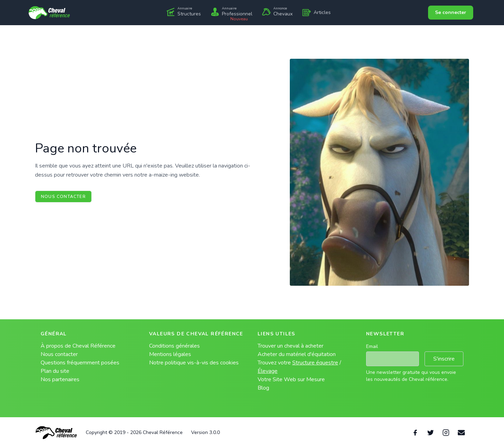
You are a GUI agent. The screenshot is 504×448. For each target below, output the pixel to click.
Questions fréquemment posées (80, 363)
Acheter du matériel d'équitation (297, 354)
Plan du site (55, 371)
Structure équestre (315, 363)
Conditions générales (174, 346)
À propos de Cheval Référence (78, 346)
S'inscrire (444, 359)
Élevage (268, 371)
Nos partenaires (60, 379)
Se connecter (451, 12)
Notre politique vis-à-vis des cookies (194, 363)
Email (372, 346)
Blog (263, 388)
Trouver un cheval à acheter (290, 346)
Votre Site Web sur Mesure (291, 379)
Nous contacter (63, 197)
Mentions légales (170, 354)
